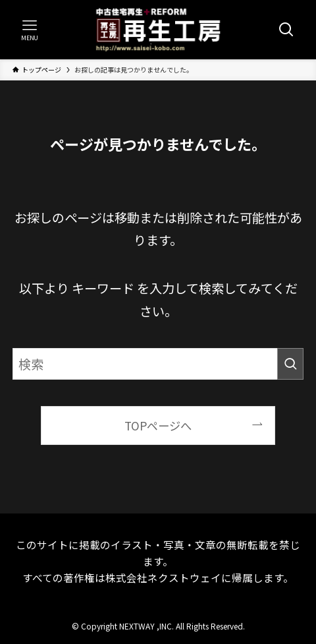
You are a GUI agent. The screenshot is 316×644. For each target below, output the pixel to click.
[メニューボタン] (30, 30)
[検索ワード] (158, 364)
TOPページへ (158, 425)
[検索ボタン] (286, 30)
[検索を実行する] (290, 364)
